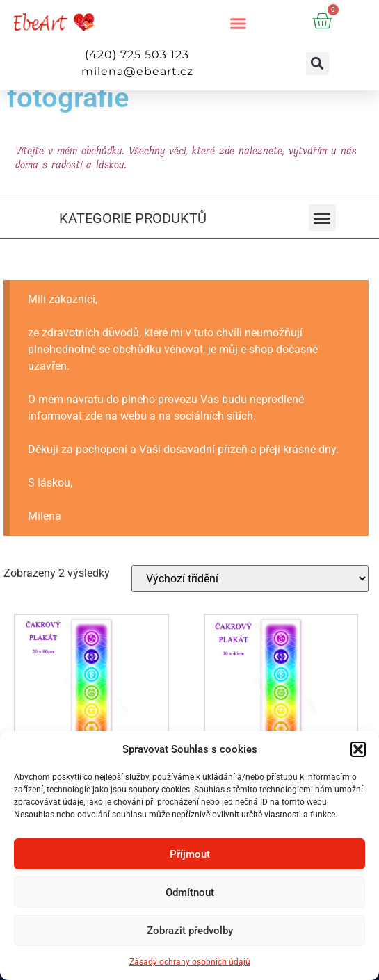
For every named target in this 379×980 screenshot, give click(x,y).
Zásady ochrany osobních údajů (190, 962)
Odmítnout (190, 892)
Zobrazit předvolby (190, 931)
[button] (358, 749)
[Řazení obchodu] (250, 579)
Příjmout (190, 854)
